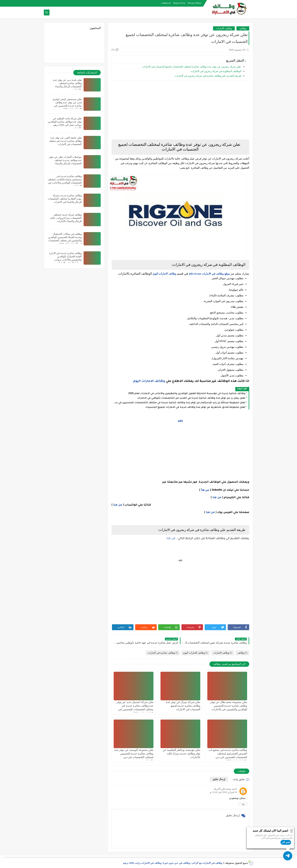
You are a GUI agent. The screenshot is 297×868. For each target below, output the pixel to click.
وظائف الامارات (224, 28)
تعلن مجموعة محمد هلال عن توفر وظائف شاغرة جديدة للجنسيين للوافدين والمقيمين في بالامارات (229, 706)
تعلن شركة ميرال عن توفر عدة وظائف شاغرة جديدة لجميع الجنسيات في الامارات (183, 706)
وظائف (243, 28)
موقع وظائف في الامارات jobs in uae (209, 274)
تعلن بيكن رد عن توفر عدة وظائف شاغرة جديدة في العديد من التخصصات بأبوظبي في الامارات (191, 398)
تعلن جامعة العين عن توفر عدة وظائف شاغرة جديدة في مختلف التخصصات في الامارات (65, 141)
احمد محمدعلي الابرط (226, 789)
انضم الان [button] (286, 842)
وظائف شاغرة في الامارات (163, 653)
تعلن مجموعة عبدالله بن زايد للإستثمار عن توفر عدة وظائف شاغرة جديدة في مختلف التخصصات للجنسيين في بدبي (179, 403)
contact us (166, 3)
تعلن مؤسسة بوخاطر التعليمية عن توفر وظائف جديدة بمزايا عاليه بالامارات (181, 754)
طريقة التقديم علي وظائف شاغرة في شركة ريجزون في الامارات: (208, 76)
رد (243, 804)
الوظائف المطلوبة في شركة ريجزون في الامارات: (216, 71)
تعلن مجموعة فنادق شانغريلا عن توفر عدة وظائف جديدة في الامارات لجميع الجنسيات (195, 407)
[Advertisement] (180, 110)
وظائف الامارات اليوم (164, 274)
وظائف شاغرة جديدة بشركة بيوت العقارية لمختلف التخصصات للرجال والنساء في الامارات (65, 199)
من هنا (205, 490)
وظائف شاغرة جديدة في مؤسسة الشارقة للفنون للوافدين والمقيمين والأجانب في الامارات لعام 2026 (187, 394)
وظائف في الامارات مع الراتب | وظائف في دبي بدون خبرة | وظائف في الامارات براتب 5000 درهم (173, 863)
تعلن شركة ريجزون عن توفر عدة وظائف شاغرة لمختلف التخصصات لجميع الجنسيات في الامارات (191, 67)
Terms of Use (179, 3)
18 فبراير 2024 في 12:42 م (223, 792)
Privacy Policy (195, 3)
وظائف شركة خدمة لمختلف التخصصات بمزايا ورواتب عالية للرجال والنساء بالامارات (66, 218)
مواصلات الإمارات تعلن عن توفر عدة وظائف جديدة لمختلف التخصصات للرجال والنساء (65, 160)
